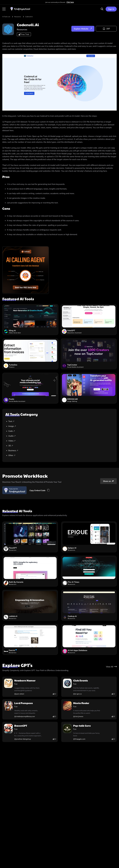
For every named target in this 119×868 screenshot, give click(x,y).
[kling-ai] (30, 321)
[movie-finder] (89, 709)
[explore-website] (83, 29)
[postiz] (30, 390)
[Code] (61, 431)
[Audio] (61, 436)
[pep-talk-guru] (89, 732)
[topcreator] (89, 356)
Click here (70, 2)
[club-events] (89, 687)
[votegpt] (89, 321)
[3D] (61, 446)
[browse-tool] (8, 17)
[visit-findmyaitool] (20, 10)
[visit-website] (59, 83)
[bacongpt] (30, 732)
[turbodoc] (30, 356)
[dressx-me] (89, 390)
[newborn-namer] (30, 687)
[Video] (61, 441)
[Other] (61, 455)
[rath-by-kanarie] (30, 571)
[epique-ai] (89, 537)
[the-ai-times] (89, 571)
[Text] (61, 421)
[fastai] (30, 639)
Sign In (111, 9)
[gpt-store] (111, 667)
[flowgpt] (30, 537)
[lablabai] (30, 605)
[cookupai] (89, 605)
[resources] (19, 17)
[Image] (61, 426)
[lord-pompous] (30, 709)
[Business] (61, 450)
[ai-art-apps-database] (89, 639)
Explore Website (83, 29)
